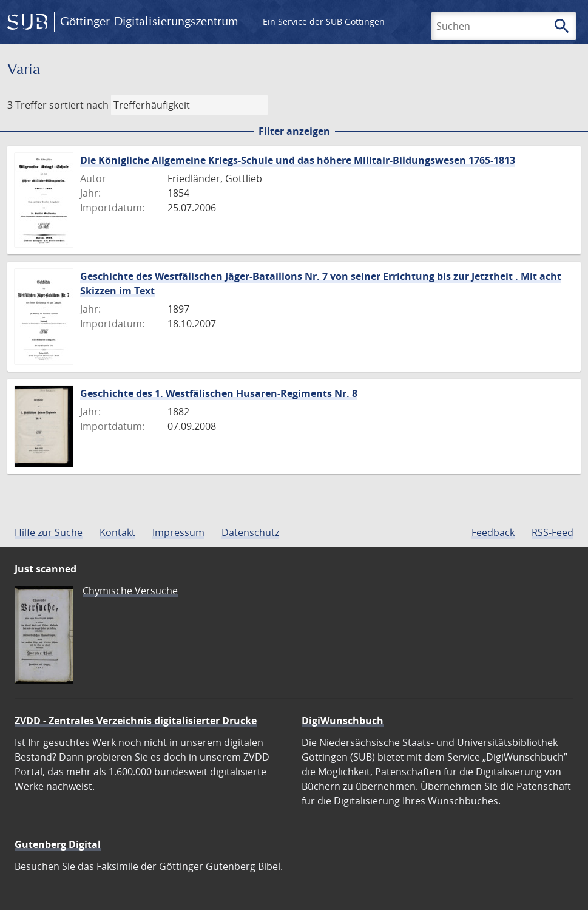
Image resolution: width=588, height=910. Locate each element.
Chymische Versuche (130, 591)
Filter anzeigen (294, 131)
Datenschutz (250, 532)
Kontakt (117, 532)
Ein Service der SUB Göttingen (324, 22)
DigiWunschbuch (343, 721)
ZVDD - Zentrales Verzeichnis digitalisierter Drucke (136, 721)
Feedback (493, 532)
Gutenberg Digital (58, 844)
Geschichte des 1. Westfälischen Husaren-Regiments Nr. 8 (219, 393)
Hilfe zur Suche (49, 532)
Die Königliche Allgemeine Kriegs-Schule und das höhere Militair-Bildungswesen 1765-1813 (298, 160)
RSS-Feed (553, 532)
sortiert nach (79, 105)
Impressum (178, 532)
